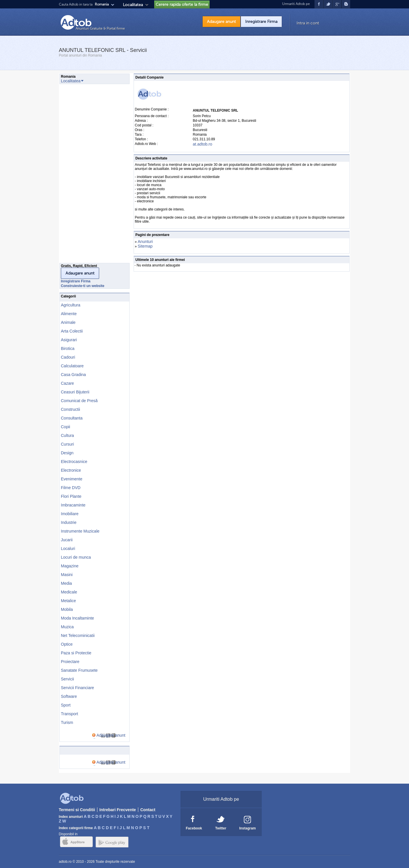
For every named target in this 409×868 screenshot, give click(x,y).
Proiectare (70, 662)
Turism (67, 722)
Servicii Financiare (77, 688)
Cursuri (67, 444)
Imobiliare (70, 514)
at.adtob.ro (202, 144)
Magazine (70, 566)
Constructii (70, 409)
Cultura (67, 435)
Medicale (69, 592)
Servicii (67, 679)
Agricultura (71, 305)
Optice (67, 644)
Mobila (67, 609)
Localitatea (133, 5)
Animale (68, 322)
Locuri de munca (76, 557)
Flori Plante (71, 496)
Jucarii (67, 540)
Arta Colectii (72, 331)
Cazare (67, 383)
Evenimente (72, 479)
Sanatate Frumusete (79, 670)
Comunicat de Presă (79, 401)
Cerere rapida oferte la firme (182, 4)
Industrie (69, 522)
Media (66, 583)
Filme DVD (71, 488)
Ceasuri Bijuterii (75, 392)
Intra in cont (308, 23)
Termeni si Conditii (77, 810)
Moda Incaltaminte (77, 618)
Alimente (69, 314)
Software (69, 696)
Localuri (68, 549)
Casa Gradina (73, 375)
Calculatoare (72, 366)
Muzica (67, 627)
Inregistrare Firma (261, 22)
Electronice (71, 470)
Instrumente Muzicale (80, 531)
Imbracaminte (73, 505)
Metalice (68, 601)
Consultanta (72, 418)
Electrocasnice (74, 462)
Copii (66, 427)
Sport (66, 705)
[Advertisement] (83, 175)
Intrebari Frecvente (118, 810)
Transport (69, 714)
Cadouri (68, 357)
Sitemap (145, 246)
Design (67, 453)
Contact (148, 810)
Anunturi (145, 241)
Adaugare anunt (221, 22)
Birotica (68, 348)
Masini (67, 575)
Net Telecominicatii (78, 635)
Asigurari (69, 340)
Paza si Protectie (76, 653)
